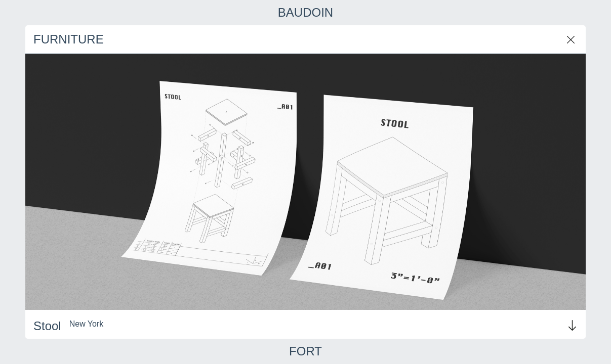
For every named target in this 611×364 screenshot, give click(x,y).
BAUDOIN (305, 13)
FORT (305, 351)
